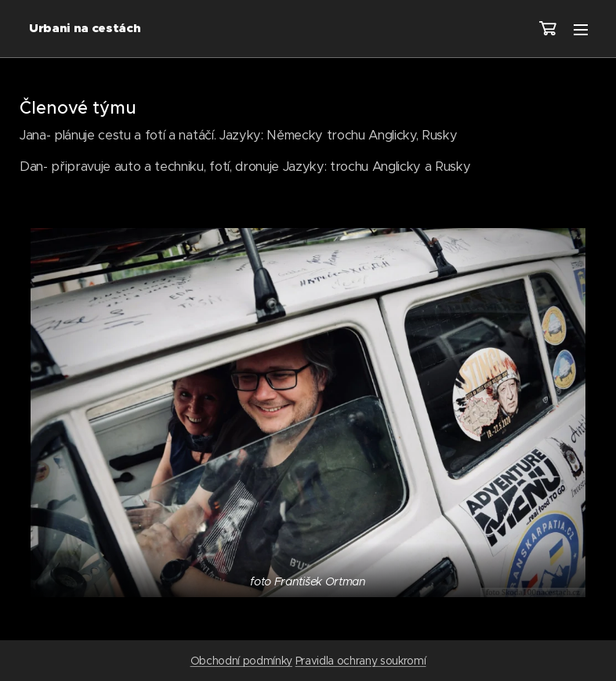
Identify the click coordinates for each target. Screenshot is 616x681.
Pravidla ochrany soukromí (361, 661)
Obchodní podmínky (241, 661)
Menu (581, 30)
